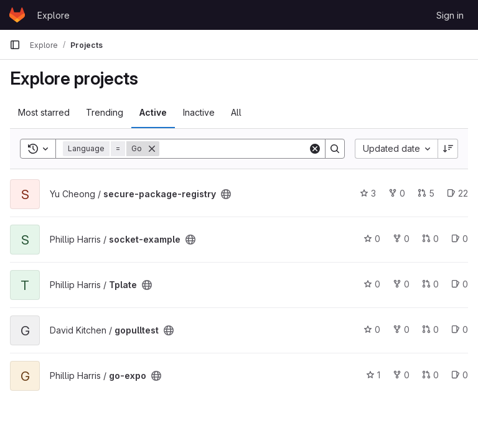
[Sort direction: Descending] (448, 149)
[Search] (237, 149)
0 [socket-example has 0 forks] (401, 239)
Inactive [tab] (199, 112)
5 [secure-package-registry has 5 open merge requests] (426, 193)
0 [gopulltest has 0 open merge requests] (430, 329)
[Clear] (315, 149)
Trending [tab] (105, 112)
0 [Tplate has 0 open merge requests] (430, 284)
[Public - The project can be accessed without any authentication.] (226, 194)
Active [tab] (153, 112)
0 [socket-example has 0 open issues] (460, 239)
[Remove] (152, 149)
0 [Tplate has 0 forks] (401, 284)
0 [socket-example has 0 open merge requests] (430, 239)
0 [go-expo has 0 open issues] (460, 375)
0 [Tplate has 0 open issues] (460, 284)
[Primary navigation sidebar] (15, 45)
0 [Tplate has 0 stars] (372, 284)
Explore (54, 15)
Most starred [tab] (44, 112)
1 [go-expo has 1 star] (373, 375)
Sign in (450, 15)
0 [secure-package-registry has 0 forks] (397, 193)
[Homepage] (17, 15)
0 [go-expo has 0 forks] (401, 375)
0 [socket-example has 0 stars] (372, 239)
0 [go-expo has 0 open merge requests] (430, 375)
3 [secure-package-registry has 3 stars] (368, 193)
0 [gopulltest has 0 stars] (372, 329)
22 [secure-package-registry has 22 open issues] (457, 193)
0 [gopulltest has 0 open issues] (460, 329)
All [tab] (236, 112)
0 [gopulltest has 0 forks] (401, 329)
